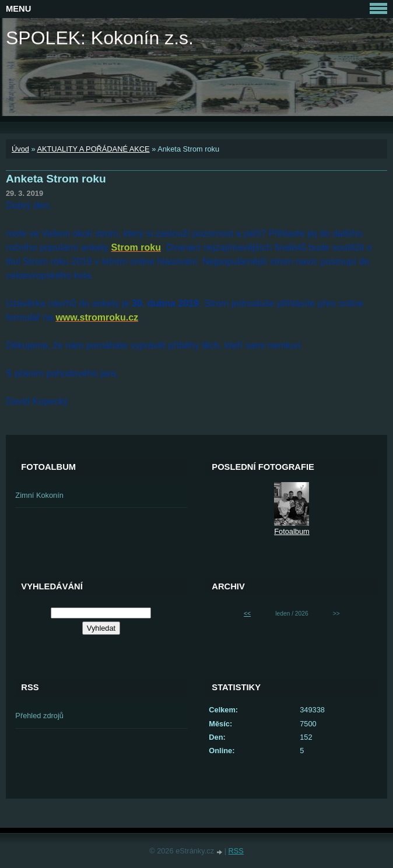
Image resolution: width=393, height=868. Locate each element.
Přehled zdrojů (39, 716)
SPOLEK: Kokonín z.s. (100, 38)
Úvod (20, 149)
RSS (236, 851)
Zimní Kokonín (39, 495)
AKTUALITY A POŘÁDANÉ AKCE (93, 149)
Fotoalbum (292, 531)
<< (247, 614)
